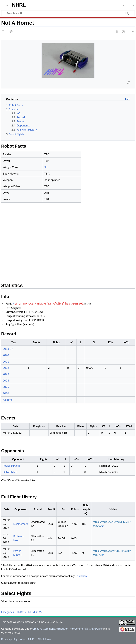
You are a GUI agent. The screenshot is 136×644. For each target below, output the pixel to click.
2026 (6, 393)
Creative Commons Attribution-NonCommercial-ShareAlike (67, 629)
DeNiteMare (10, 472)
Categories (8, 612)
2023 (6, 374)
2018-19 (8, 349)
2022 (6, 368)
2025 (6, 387)
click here (82, 576)
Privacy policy (9, 639)
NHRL (19, 5)
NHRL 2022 (35, 612)
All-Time (8, 400)
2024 (6, 380)
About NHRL (28, 639)
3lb (46, 167)
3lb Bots (21, 612)
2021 (6, 361)
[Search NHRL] (68, 13)
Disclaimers (45, 639)
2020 (6, 355)
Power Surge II (11, 466)
